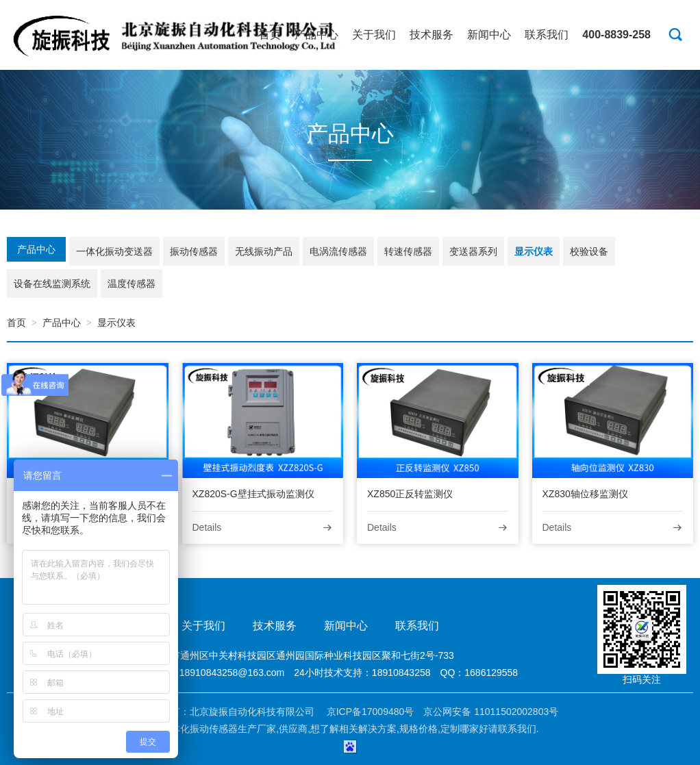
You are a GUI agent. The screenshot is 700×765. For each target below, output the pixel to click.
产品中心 (316, 35)
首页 (270, 35)
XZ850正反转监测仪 (410, 494)
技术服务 (432, 35)
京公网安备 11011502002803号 (491, 712)
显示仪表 (116, 323)
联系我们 (547, 35)
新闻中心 (489, 35)
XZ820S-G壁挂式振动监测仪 (253, 494)
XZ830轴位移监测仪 (585, 494)
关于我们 (374, 35)
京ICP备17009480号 (371, 712)
